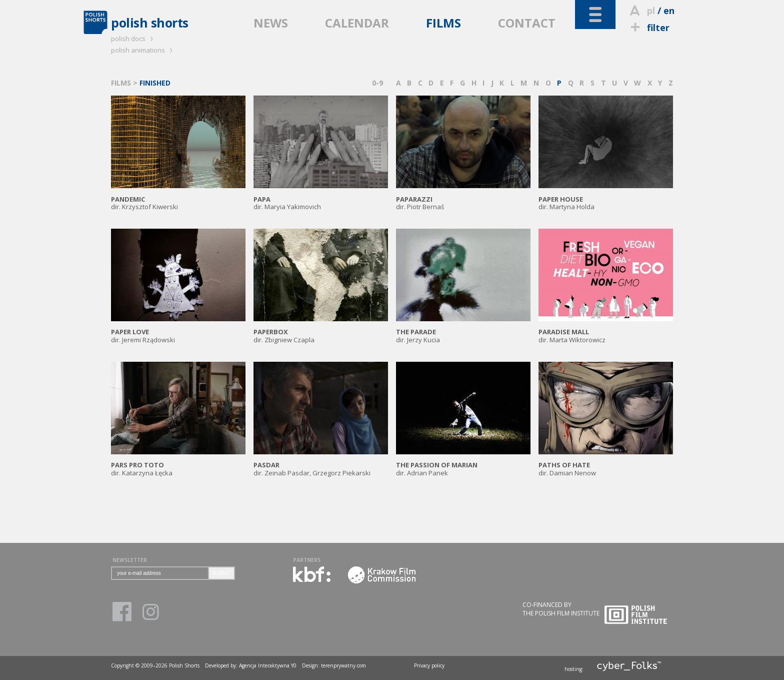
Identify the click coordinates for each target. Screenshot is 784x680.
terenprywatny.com (343, 665)
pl (651, 11)
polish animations (143, 50)
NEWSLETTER (130, 560)
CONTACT (527, 23)
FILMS (443, 23)
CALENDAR (357, 23)
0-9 (377, 83)
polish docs (133, 39)
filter (648, 28)
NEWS (271, 23)
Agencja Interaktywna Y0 (268, 665)
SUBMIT (221, 573)
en (669, 11)
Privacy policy (429, 665)
